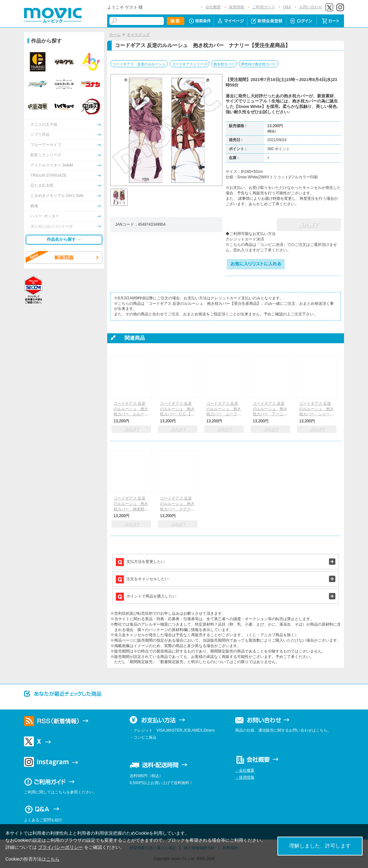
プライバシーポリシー (60, 847)
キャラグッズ (138, 35)
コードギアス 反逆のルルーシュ (139, 64)
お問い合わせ (311, 7)
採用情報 (236, 7)
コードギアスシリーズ (189, 64)
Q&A (287, 7)
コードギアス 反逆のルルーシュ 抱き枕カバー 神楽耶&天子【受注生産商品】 (131, 509)
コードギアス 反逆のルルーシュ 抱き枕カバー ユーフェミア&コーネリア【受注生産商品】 (224, 414)
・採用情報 (245, 777)
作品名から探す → (64, 239)
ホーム (115, 35)
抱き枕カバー (224, 64)
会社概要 (213, 7)
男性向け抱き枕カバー (259, 64)
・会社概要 (245, 770)
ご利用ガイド (264, 7)
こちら (53, 859)
